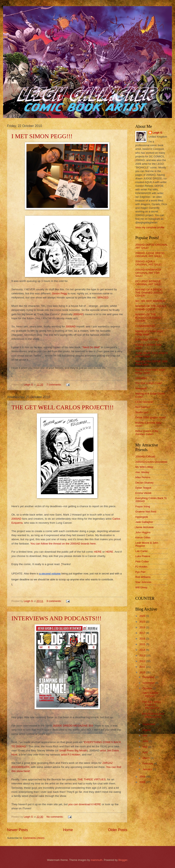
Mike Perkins (143, 477)
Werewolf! (141, 388)
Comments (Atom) (34, 838)
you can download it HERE (84, 804)
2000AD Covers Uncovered (151, 462)
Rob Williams (143, 577)
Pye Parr (140, 572)
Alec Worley (142, 472)
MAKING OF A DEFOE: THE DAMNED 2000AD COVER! (149, 293)
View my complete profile (150, 227)
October (147, 688)
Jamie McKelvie (144, 527)
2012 (143, 661)
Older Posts (118, 830)
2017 (143, 633)
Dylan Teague (143, 488)
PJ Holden (141, 567)
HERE (98, 552)
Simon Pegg (60, 293)
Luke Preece (143, 556)
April (145, 752)
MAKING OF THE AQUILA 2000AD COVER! (151, 308)
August (147, 730)
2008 (143, 782)
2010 (143, 672)
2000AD (78, 314)
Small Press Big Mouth (73, 750)
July (145, 735)
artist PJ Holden (71, 755)
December (149, 677)
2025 (143, 616)
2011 (143, 667)
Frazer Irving (143, 506)
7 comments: (54, 385)
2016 (143, 639)
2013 (143, 655)
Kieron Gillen (143, 537)
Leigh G (157, 133)
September (149, 724)
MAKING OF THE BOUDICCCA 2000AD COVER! (148, 318)
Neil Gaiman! (143, 407)
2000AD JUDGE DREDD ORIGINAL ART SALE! (150, 255)
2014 (143, 650)
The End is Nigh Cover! (149, 383)
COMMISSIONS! (145, 326)
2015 (143, 644)
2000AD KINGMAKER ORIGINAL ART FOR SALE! (148, 273)
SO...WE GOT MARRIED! (150, 301)
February (148, 764)
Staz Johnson (143, 582)
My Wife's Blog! (144, 467)
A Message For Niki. (147, 340)
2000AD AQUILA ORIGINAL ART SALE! (148, 263)
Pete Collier (142, 562)
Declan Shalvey (144, 483)
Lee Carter (142, 551)
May (145, 747)
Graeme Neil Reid (146, 512)
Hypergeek (142, 517)
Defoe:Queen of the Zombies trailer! (147, 433)
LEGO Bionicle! (144, 402)
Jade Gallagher (144, 522)
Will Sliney (141, 587)
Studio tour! (142, 412)
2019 (143, 627)
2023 (143, 622)
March (146, 758)
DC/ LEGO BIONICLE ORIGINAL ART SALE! (148, 283)
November (149, 683)
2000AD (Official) (145, 457)
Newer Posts (17, 830)
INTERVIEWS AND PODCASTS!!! (56, 618)
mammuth (97, 860)
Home (68, 830)
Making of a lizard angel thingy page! (149, 333)
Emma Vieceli (143, 493)
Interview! (141, 378)
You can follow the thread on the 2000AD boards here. (63, 544)
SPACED (103, 298)
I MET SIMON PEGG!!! (42, 136)
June (146, 741)
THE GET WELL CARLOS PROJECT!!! (63, 407)
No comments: (55, 817)
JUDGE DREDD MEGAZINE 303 (73, 726)
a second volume (50, 574)
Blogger (123, 860)
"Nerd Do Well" (91, 347)
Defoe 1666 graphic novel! (151, 417)
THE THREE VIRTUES (92, 779)
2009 (143, 777)
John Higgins (143, 532)
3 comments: (54, 601)
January (147, 769)
